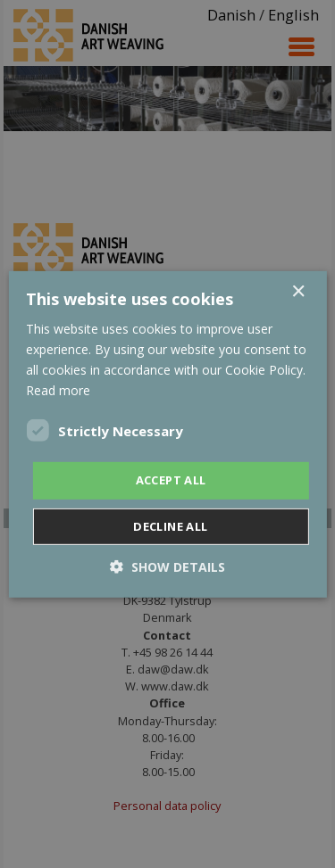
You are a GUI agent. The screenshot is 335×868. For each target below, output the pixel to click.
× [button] (298, 291)
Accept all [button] (171, 480)
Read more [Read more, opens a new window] (58, 390)
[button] (167, 567)
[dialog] (167, 434)
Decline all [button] (170, 526)
